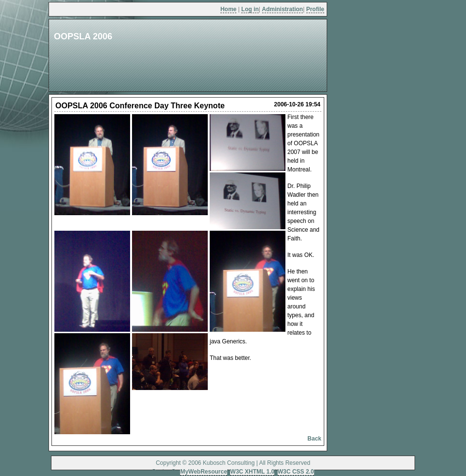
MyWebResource (203, 472)
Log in (250, 9)
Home (228, 9)
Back (314, 439)
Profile (315, 9)
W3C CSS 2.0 (296, 472)
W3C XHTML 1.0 (252, 472)
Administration (283, 9)
